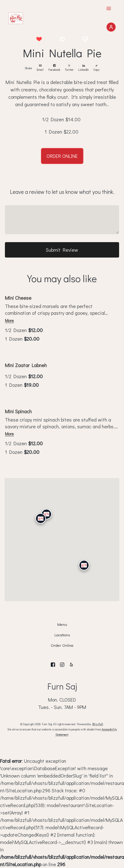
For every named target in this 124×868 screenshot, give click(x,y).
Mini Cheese (18, 298)
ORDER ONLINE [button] (62, 156)
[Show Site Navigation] (109, 9)
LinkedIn (84, 68)
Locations (62, 635)
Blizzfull (98, 724)
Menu (62, 624)
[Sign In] (111, 27)
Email (40, 68)
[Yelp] (71, 665)
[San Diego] (84, 566)
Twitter (69, 68)
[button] (39, 39)
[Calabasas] (40, 519)
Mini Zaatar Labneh (26, 365)
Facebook (54, 68)
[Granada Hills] (46, 514)
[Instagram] (62, 665)
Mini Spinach (18, 411)
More (9, 321)
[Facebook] (53, 665)
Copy (96, 68)
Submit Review (62, 250)
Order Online (62, 645)
